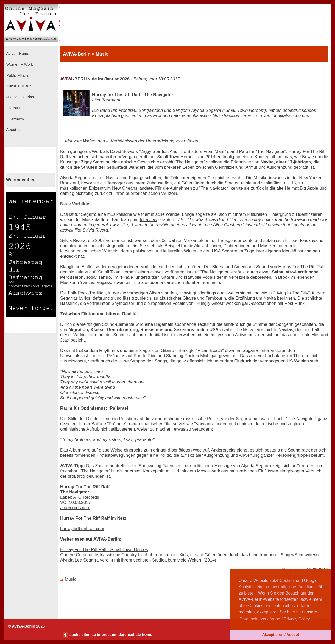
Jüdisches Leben (20, 97)
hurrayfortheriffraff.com (82, 529)
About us (13, 130)
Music (71, 579)
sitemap (89, 635)
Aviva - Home (17, 54)
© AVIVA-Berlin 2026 (26, 626)
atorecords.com (75, 508)
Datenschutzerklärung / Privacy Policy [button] (275, 619)
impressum (107, 635)
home (147, 635)
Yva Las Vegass (96, 282)
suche (75, 635)
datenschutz (130, 635)
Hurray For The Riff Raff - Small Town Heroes (104, 550)
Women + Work (19, 64)
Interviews (15, 119)
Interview (149, 220)
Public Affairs (17, 75)
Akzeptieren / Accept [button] (280, 635)
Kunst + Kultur (18, 86)
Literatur (13, 108)
